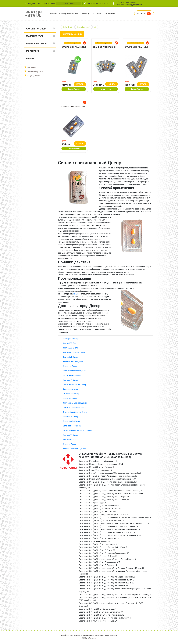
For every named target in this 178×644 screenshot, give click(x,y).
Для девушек (32, 51)
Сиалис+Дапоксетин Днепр (74, 385)
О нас (100, 14)
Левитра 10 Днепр (70, 435)
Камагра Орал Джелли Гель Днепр (78, 430)
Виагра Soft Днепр (71, 357)
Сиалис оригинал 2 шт (73, 106)
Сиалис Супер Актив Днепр (74, 407)
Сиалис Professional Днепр (74, 371)
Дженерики (31, 68)
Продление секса (34, 36)
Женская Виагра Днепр (73, 362)
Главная (54, 14)
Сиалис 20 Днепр (70, 366)
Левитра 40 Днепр (70, 380)
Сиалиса (77, 294)
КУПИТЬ (80, 84)
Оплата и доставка (88, 14)
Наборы (30, 59)
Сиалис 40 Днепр (70, 398)
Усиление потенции (36, 29)
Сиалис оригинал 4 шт (136, 47)
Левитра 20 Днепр (70, 417)
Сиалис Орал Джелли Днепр (75, 412)
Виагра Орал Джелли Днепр (75, 403)
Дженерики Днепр (71, 339)
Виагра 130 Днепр (70, 440)
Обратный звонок (69, 3)
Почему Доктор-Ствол (35, 72)
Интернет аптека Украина (98, 3)
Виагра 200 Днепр (70, 348)
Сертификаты (110, 14)
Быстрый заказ (74, 89)
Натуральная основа (37, 44)
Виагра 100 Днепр (70, 343)
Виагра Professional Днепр (74, 352)
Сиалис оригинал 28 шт (74, 47)
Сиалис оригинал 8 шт (105, 47)
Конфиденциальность (68, 14)
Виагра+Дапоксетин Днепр (74, 449)
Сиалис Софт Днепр (71, 421)
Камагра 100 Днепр (71, 394)
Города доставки (33, 76)
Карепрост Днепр (70, 389)
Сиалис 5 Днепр (70, 444)
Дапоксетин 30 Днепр (72, 426)
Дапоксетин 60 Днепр (72, 375)
